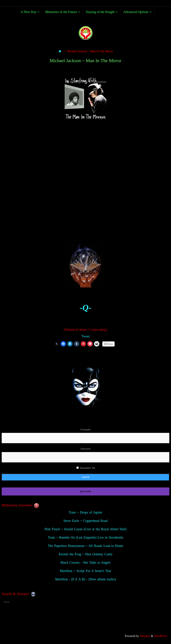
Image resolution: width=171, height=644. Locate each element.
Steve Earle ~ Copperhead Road (85, 521)
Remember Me (86, 468)
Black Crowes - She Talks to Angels (85, 562)
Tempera (145, 636)
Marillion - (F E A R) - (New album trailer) (86, 579)
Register (86, 491)
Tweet (86, 336)
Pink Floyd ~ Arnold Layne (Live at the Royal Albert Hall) (86, 529)
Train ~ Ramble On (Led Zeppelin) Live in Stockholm (85, 537)
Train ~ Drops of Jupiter (85, 512)
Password (85, 449)
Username (86, 430)
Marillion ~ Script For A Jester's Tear (85, 571)
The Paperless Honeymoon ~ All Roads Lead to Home (85, 546)
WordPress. (161, 636)
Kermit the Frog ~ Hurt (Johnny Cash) (85, 554)
